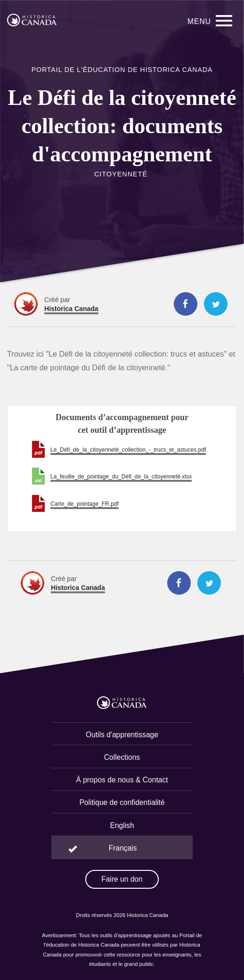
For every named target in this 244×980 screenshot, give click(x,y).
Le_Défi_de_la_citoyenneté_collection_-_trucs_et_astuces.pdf (128, 450)
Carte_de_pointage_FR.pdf (85, 504)
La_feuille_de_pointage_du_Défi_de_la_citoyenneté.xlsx (121, 477)
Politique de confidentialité (122, 802)
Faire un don (122, 879)
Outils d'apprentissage (122, 735)
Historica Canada (71, 309)
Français (123, 848)
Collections (122, 757)
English (122, 825)
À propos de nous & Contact (122, 780)
